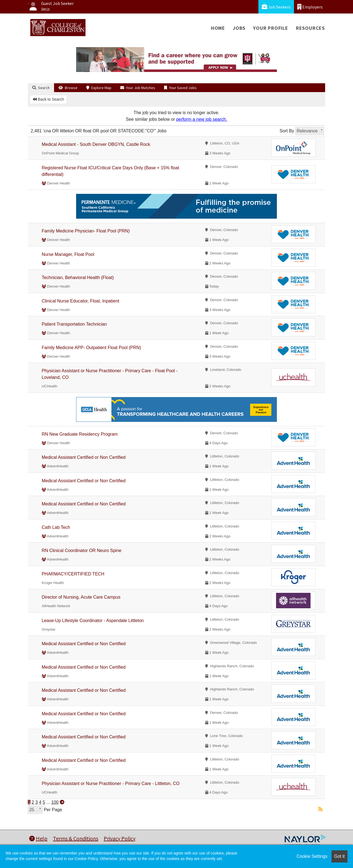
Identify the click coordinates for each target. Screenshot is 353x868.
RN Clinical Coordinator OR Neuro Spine (81, 550)
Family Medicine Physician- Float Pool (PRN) (86, 231)
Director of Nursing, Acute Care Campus (81, 597)
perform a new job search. (202, 119)
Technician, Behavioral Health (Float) (78, 278)
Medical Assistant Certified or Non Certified (84, 457)
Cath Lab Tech (56, 527)
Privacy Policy (120, 838)
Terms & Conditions (76, 838)
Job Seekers (276, 7)
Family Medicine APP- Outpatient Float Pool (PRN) (91, 348)
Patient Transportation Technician (74, 324)
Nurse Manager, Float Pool (68, 254)
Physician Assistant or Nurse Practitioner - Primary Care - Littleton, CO (111, 783)
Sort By (287, 131)
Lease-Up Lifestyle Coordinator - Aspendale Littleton (93, 621)
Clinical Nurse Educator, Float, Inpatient (80, 301)
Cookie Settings (312, 856)
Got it (339, 856)
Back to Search (48, 99)
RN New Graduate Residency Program (80, 434)
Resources (310, 28)
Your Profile (271, 28)
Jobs (239, 28)
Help (38, 838)
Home (218, 28)
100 (55, 802)
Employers (310, 7)
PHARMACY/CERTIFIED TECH (73, 574)
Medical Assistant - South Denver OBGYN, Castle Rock (96, 144)
